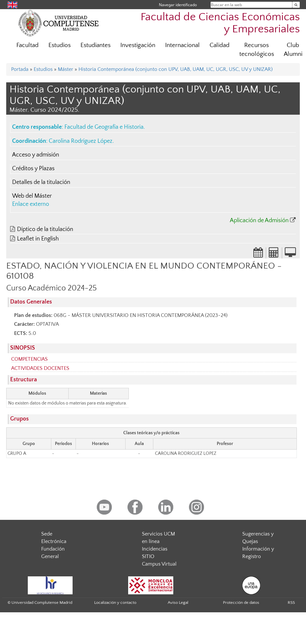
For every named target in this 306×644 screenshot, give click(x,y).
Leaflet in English (38, 239)
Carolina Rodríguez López (81, 141)
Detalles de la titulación (41, 182)
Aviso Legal (178, 603)
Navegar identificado (178, 5)
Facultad (27, 45)
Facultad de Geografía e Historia (104, 127)
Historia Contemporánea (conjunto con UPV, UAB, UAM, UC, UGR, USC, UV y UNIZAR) (176, 69)
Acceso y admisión (36, 155)
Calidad (220, 45)
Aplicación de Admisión (259, 221)
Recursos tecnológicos (257, 50)
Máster (66, 69)
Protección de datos (241, 603)
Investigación (138, 45)
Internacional (182, 45)
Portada (20, 69)
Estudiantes (95, 45)
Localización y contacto (115, 603)
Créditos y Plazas (33, 169)
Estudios (59, 45)
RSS (291, 603)
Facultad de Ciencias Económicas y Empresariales (220, 23)
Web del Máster (32, 196)
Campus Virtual (159, 564)
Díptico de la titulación (45, 229)
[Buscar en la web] (296, 5)
